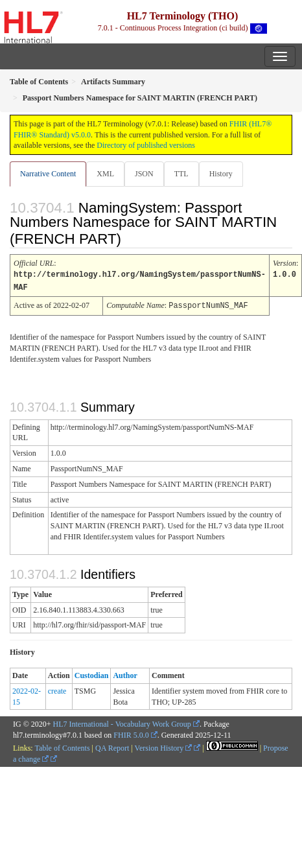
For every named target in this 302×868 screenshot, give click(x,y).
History (221, 174)
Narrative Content (48, 174)
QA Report (112, 746)
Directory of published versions (146, 145)
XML (105, 174)
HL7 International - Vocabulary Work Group (122, 722)
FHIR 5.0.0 (131, 733)
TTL (181, 174)
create (57, 689)
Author (125, 674)
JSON (144, 174)
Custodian (92, 674)
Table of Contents (62, 746)
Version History (164, 746)
